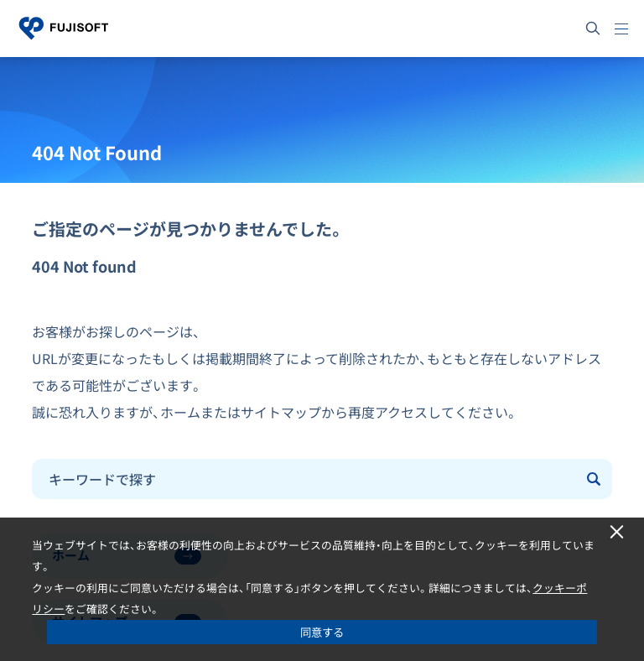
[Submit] (595, 479)
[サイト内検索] (593, 29)
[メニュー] (621, 29)
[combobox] (304, 479)
